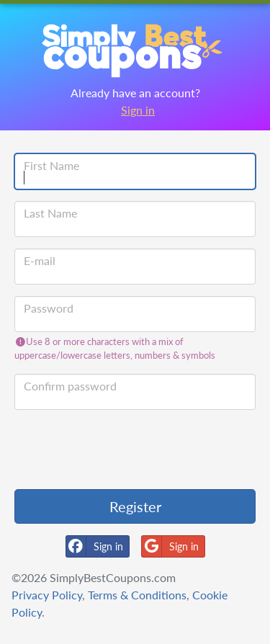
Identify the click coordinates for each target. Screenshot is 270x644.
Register (135, 506)
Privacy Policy (47, 595)
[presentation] (124, 450)
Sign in (138, 110)
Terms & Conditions (137, 595)
